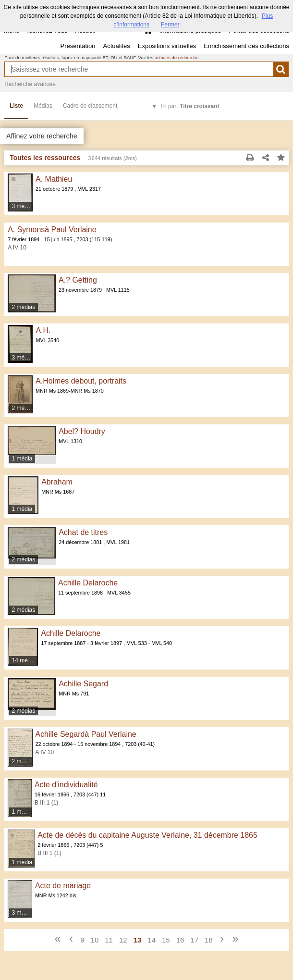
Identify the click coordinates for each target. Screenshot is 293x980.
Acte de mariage (63, 886)
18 (209, 940)
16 (180, 940)
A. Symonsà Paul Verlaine (52, 229)
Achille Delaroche (88, 583)
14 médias (25, 660)
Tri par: (189, 106)
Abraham (57, 482)
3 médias (23, 206)
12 (123, 940)
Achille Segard (83, 684)
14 (152, 940)
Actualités (116, 46)
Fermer (170, 25)
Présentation (78, 46)
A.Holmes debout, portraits (81, 381)
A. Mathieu (54, 179)
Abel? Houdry (82, 431)
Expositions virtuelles (167, 46)
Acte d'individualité (66, 785)
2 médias (24, 307)
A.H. (43, 330)
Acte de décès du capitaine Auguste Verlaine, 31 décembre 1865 (147, 835)
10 (95, 940)
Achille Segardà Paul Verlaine (86, 734)
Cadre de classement (90, 106)
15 (166, 940)
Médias (43, 106)
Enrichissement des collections (246, 46)
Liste (16, 106)
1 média (22, 459)
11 (109, 940)
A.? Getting (78, 280)
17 (194, 940)
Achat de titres (83, 532)
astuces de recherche (177, 57)
